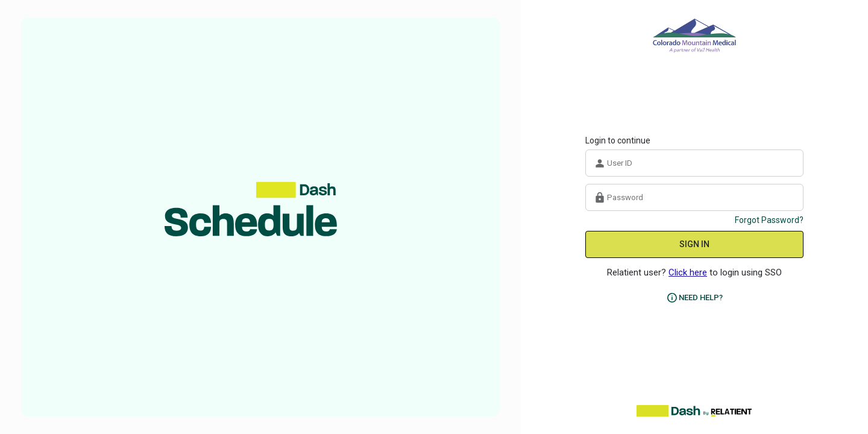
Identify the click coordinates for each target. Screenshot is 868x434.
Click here (688, 272)
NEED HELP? (701, 297)
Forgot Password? (769, 220)
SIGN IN (694, 244)
